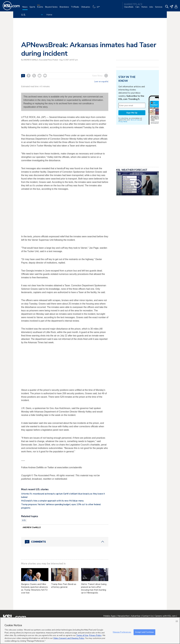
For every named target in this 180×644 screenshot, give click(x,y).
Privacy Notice (123, 122)
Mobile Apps (110, 616)
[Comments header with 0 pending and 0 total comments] (65, 542)
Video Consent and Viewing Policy (69, 638)
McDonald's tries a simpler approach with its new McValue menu (52, 501)
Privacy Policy (95, 635)
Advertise (136, 616)
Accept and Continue (144, 632)
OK (177, 621)
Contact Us (147, 616)
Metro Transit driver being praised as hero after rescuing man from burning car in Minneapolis (94, 588)
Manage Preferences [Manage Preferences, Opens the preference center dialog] (122, 632)
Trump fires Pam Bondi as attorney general (64, 586)
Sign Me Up (132, 113)
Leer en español (101, 82)
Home (49, 15)
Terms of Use (135, 120)
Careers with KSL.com (165, 616)
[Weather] (97, 8)
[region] (90, 631)
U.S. (24, 520)
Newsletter (123, 616)
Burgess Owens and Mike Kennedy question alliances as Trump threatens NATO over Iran (34, 588)
